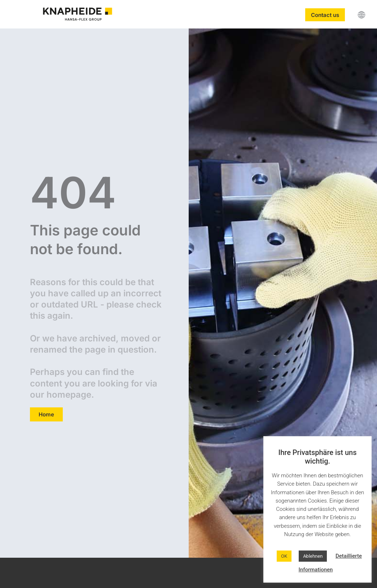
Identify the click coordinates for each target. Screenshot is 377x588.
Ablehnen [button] (313, 556)
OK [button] (284, 556)
